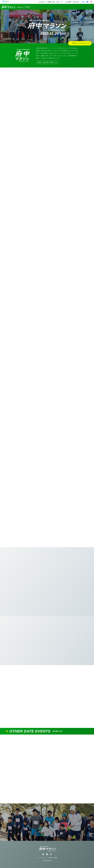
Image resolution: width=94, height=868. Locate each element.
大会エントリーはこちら (81, 43)
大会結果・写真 (51, 2)
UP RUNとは (42, 2)
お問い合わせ (76, 2)
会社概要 (55, 858)
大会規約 (50, 858)
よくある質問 (68, 2)
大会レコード (60, 2)
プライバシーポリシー (42, 858)
